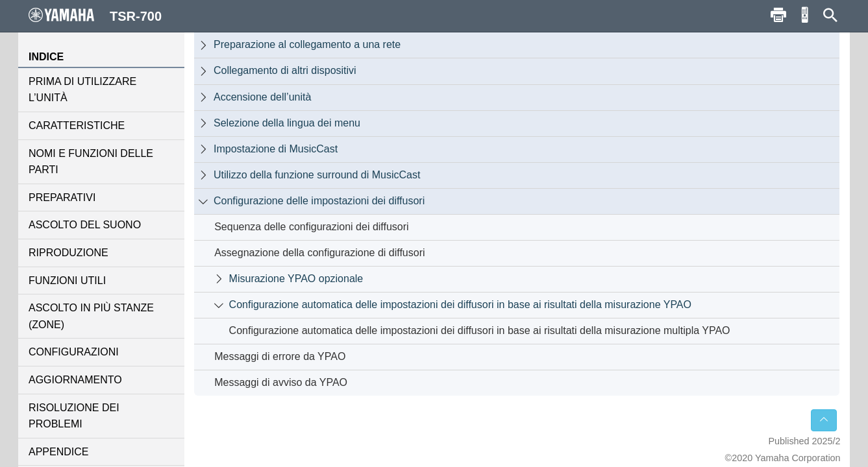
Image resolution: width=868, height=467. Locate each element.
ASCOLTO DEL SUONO (85, 225)
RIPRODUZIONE (68, 253)
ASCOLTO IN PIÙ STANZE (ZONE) (91, 316)
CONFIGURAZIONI (74, 352)
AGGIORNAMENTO (75, 380)
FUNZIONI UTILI (67, 281)
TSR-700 (95, 16)
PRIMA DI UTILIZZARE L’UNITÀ (82, 90)
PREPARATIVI (62, 198)
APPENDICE (58, 452)
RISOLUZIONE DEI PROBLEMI (74, 416)
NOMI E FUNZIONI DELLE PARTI (91, 162)
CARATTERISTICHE (77, 126)
